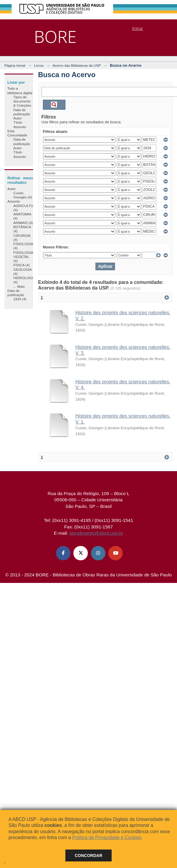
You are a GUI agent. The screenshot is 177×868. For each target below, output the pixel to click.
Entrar (138, 28)
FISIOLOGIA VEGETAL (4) (23, 257)
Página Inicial (15, 65)
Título (18, 122)
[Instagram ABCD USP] (98, 553)
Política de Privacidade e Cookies (107, 837)
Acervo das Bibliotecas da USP (77, 65)
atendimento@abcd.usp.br (96, 533)
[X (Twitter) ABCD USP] (81, 553)
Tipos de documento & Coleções (22, 101)
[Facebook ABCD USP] (63, 553)
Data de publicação (22, 112)
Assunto (20, 127)
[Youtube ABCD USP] (116, 553)
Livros (39, 65)
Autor (18, 118)
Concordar (88, 855)
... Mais (19, 286)
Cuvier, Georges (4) (23, 195)
